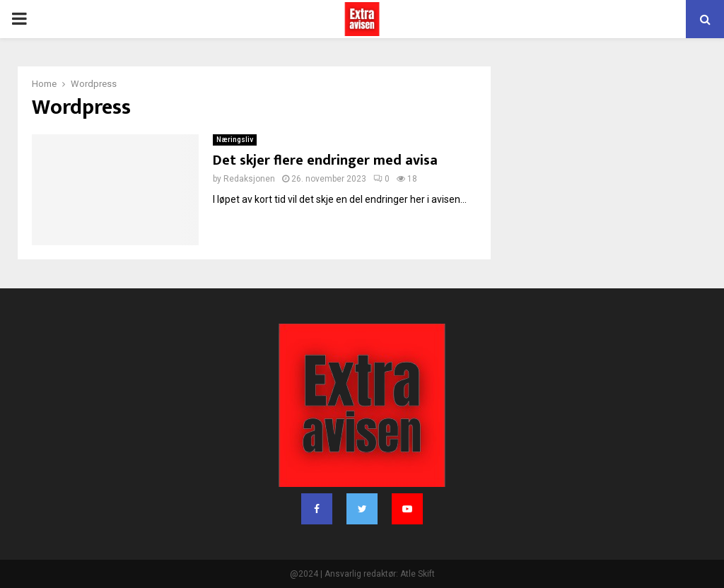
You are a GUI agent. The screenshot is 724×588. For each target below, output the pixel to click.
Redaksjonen (249, 179)
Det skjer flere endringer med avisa (325, 160)
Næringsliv (235, 140)
